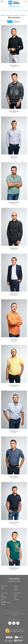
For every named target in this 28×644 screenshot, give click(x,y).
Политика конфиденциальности (6, 602)
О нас (10, 22)
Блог (15, 597)
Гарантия (16, 590)
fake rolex (8, 20)
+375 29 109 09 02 (14, 579)
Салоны (3, 588)
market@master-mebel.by (14, 581)
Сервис (16, 586)
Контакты (3, 605)
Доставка (16, 588)
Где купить (4, 586)
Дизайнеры (17, 22)
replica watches (14, 20)
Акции (16, 595)
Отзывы (3, 599)
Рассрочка (16, 599)
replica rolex (3, 20)
